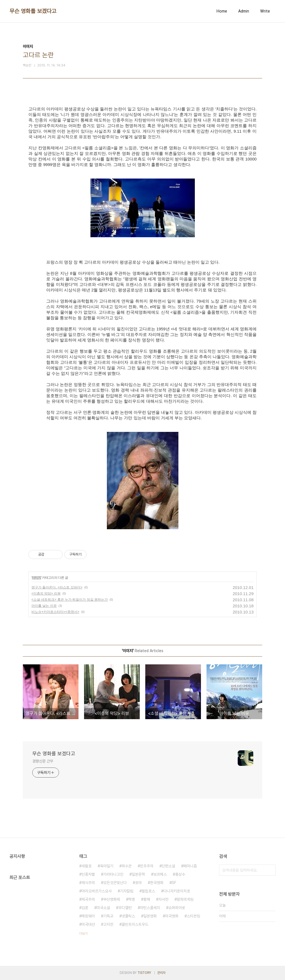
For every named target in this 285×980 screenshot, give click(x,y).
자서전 (163, 899)
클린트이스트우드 (135, 924)
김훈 (85, 908)
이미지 (36, 578)
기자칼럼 (127, 891)
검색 (270, 870)
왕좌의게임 (185, 899)
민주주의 (147, 866)
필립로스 (148, 891)
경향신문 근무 (43, 761)
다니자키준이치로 (177, 891)
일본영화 (150, 916)
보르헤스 (160, 874)
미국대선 (88, 924)
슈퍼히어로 (177, 908)
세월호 (87, 866)
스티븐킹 (193, 916)
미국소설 (103, 908)
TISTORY (144, 973)
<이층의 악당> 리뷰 (46, 593)
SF (174, 883)
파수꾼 (127, 866)
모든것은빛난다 (115, 883)
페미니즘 (190, 866)
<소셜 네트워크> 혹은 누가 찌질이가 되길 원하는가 (70, 600)
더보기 (83, 934)
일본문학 (138, 874)
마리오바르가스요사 (97, 891)
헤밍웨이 (88, 916)
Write (265, 11)
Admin (244, 11)
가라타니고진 (113, 874)
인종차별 (88, 874)
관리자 (161, 973)
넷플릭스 (128, 916)
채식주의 (88, 883)
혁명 (132, 899)
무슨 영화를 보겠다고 (33, 11)
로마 (138, 883)
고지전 (108, 924)
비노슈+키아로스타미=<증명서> (55, 612)
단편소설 (168, 866)
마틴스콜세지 (150, 908)
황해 (147, 899)
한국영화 (157, 883)
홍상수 (180, 874)
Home (222, 11)
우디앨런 (125, 908)
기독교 (108, 916)
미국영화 (172, 916)
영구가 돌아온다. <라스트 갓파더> (57, 587)
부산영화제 (112, 899)
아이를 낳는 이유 (44, 606)
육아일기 (107, 866)
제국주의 (88, 899)
